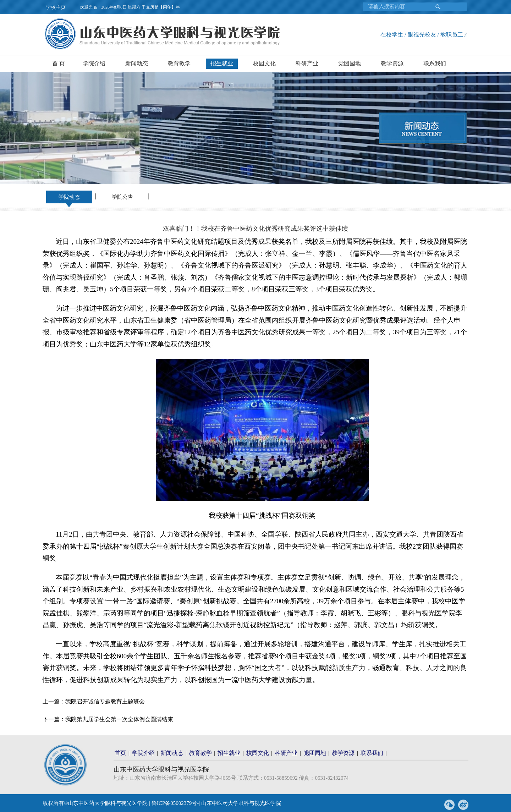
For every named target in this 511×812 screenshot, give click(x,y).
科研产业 (307, 63)
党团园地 (350, 63)
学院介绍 (94, 63)
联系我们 (435, 63)
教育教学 (179, 63)
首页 (120, 753)
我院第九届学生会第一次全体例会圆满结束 (119, 719)
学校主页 (56, 7)
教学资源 (392, 63)
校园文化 (264, 63)
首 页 (59, 63)
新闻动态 (137, 63)
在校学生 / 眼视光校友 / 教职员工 (422, 35)
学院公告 (122, 197)
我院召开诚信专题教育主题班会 (105, 701)
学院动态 (69, 197)
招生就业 (222, 63)
